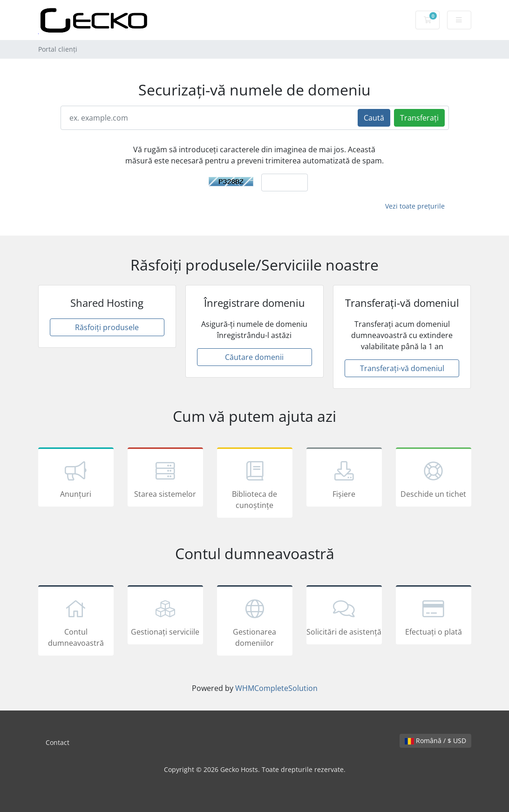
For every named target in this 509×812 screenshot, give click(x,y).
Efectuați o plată (434, 616)
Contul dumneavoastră (76, 622)
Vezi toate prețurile (415, 206)
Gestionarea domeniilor (255, 622)
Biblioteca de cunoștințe (255, 484)
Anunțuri (76, 479)
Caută (374, 118)
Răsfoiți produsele (107, 327)
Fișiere (344, 479)
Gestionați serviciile (165, 616)
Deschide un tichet (434, 479)
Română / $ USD (435, 741)
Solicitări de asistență (344, 616)
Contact (58, 742)
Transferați (419, 118)
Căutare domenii (254, 357)
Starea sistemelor (165, 479)
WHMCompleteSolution (276, 688)
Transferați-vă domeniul (402, 368)
